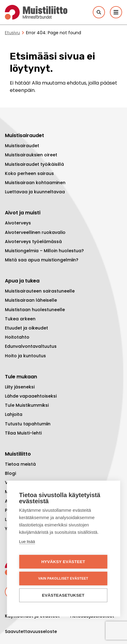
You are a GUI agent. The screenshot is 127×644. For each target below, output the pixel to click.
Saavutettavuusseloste (31, 631)
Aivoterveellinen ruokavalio (35, 232)
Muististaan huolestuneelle (35, 310)
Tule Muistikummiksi (27, 405)
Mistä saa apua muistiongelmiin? (42, 260)
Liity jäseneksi (20, 387)
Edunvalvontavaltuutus (31, 346)
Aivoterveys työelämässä (33, 242)
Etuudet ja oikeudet (26, 328)
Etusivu (12, 33)
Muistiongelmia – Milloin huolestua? (44, 251)
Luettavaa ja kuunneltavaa (35, 192)
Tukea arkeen (20, 319)
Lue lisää (27, 542)
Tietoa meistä (20, 464)
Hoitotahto (17, 337)
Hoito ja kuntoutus (25, 356)
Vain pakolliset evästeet (63, 579)
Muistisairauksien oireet (31, 155)
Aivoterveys (18, 223)
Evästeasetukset (63, 596)
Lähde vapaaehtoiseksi (31, 396)
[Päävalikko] (116, 12)
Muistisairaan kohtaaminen (35, 183)
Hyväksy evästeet (63, 562)
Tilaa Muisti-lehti (23, 433)
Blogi (10, 473)
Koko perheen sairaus (29, 173)
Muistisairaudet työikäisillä (34, 164)
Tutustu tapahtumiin (28, 424)
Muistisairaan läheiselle (31, 300)
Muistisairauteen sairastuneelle (40, 291)
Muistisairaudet (22, 146)
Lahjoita (14, 414)
